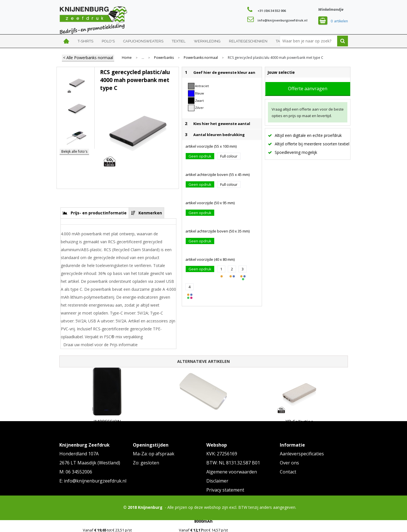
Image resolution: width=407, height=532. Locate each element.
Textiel (179, 41)
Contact (288, 472)
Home (66, 41)
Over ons (289, 463)
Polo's (108, 41)
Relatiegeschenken (248, 41)
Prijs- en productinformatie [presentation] (99, 213)
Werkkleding (207, 41)
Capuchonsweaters (143, 41)
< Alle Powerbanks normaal (88, 58)
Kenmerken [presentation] (150, 213)
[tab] (95, 213)
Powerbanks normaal (201, 58)
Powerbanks (164, 58)
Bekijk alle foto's (74, 151)
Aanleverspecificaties (302, 454)
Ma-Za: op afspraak (154, 454)
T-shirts (85, 41)
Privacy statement (225, 490)
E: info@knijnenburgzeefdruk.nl (93, 481)
